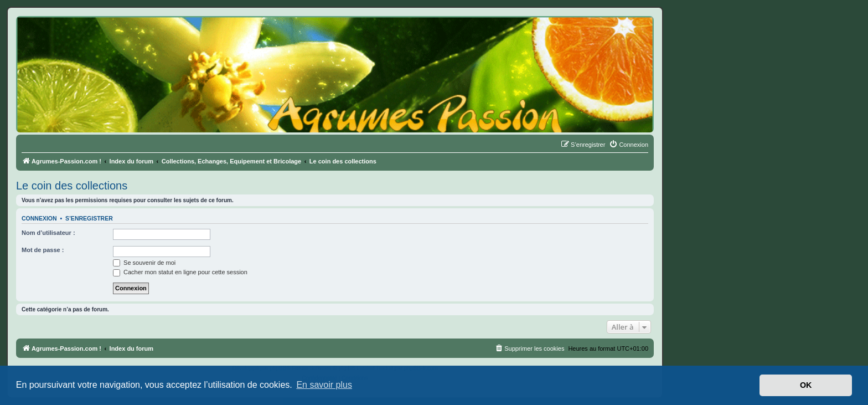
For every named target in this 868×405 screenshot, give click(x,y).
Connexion (39, 218)
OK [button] (806, 385)
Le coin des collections (72, 186)
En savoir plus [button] (324, 385)
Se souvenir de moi (144, 263)
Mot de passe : (43, 250)
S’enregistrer (89, 218)
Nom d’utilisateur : (48, 233)
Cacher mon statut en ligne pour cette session (180, 272)
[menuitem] (629, 145)
